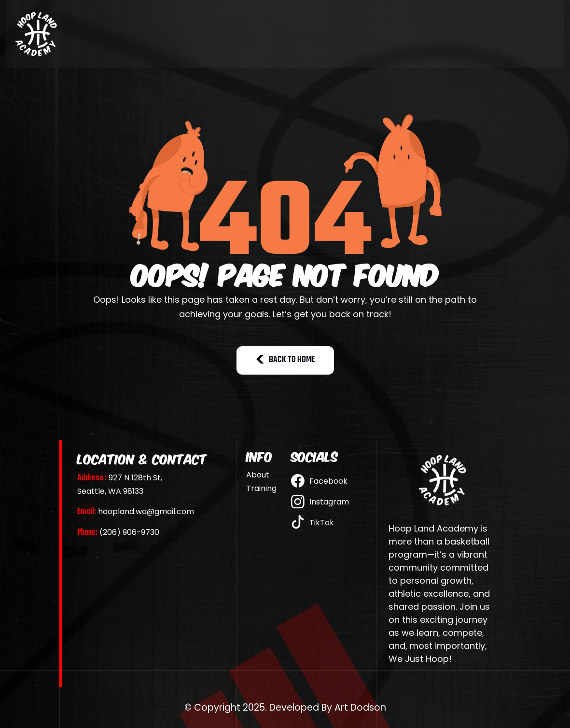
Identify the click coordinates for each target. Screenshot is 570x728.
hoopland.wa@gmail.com (136, 511)
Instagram (320, 502)
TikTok (313, 522)
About (258, 475)
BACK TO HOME (285, 360)
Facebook (319, 481)
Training (261, 489)
